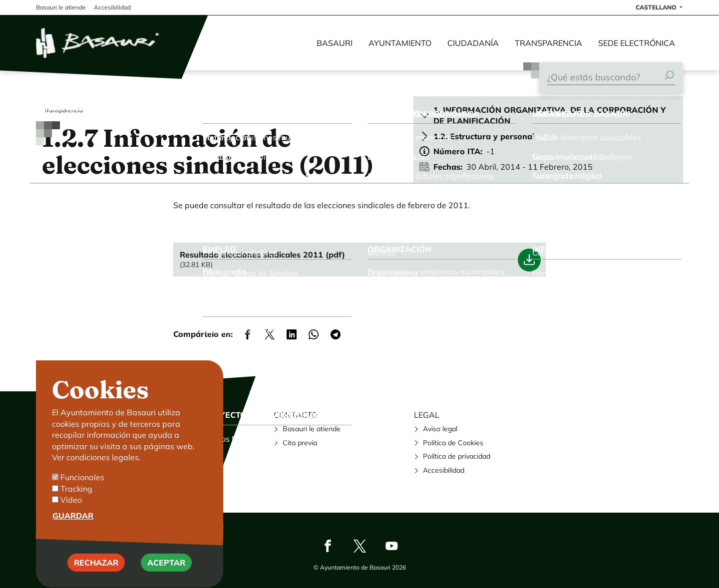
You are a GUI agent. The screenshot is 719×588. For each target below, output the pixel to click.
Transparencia (548, 43)
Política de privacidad (457, 456)
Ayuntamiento (400, 43)
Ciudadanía (473, 43)
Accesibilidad (444, 470)
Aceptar (166, 576)
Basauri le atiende (312, 429)
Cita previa (300, 443)
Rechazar (96, 576)
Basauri (335, 43)
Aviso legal (440, 429)
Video (71, 513)
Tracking (76, 502)
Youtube (391, 546)
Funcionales (82, 491)
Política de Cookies (453, 443)
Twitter (359, 546)
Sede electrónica (637, 43)
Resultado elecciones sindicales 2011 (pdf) (262, 255)
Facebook (328, 546)
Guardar (73, 529)
